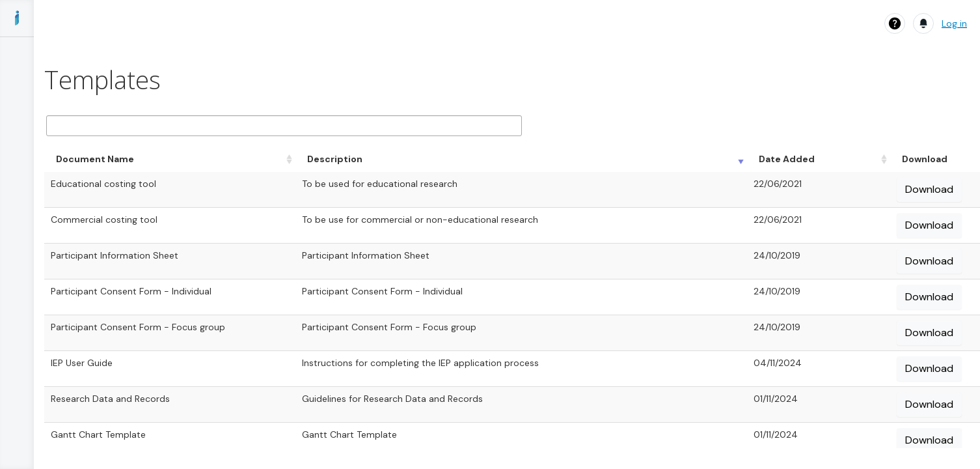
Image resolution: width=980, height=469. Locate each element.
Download (929, 189)
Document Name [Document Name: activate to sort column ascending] (95, 159)
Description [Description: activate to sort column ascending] (335, 159)
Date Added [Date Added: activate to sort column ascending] (787, 159)
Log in (954, 23)
